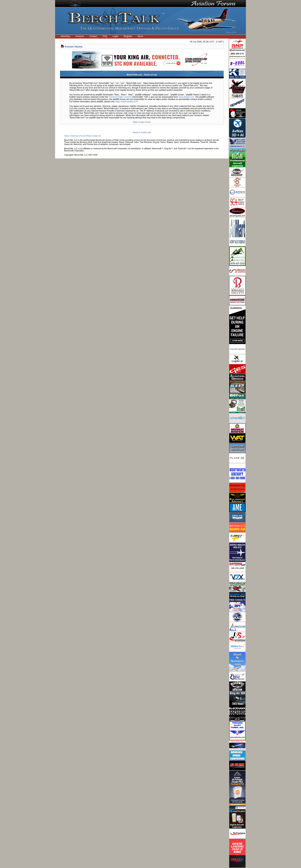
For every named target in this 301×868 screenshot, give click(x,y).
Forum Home (74, 47)
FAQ (105, 36)
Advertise (65, 36)
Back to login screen (142, 122)
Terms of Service (71, 136)
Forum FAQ (85, 136)
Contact (93, 36)
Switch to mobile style (142, 132)
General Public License (120, 97)
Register (128, 36)
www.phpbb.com (186, 97)
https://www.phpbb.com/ (127, 101)
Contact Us (96, 136)
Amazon (80, 36)
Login (115, 36)
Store (140, 36)
